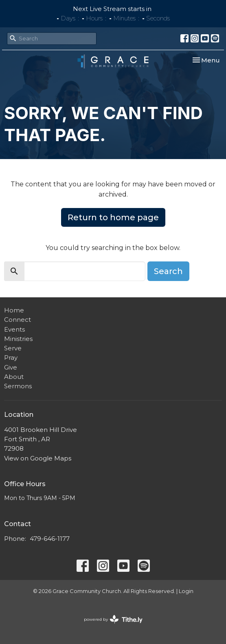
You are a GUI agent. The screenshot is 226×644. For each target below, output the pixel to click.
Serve (13, 348)
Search (168, 271)
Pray (11, 357)
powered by (113, 619)
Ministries (18, 339)
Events (14, 329)
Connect (18, 320)
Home (14, 310)
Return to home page (113, 217)
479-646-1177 (50, 539)
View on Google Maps (38, 458)
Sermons (18, 386)
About (14, 377)
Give (11, 367)
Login (186, 591)
